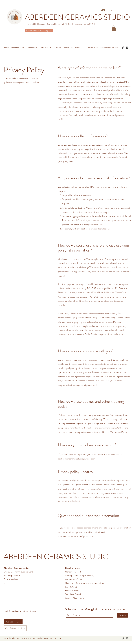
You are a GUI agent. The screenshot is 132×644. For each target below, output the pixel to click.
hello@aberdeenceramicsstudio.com (103, 48)
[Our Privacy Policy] (15, 628)
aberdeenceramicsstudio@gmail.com (78, 459)
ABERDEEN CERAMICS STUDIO (56, 557)
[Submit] (122, 615)
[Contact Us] (13, 622)
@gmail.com (87, 536)
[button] (114, 28)
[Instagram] (127, 48)
